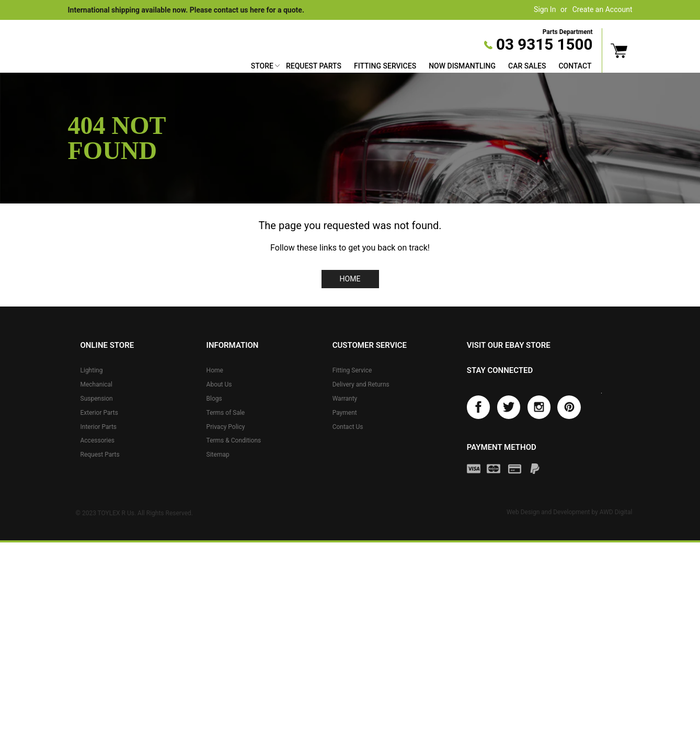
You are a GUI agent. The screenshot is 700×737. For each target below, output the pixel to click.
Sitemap (218, 455)
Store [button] (262, 66)
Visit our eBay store (509, 345)
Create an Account (603, 9)
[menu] (421, 67)
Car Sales (527, 66)
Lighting (92, 370)
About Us (219, 384)
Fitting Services (385, 66)
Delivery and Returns (361, 384)
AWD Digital (616, 512)
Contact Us (348, 427)
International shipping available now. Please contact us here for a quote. (186, 10)
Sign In (545, 9)
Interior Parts (99, 427)
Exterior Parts (99, 413)
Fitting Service (352, 370)
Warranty (345, 399)
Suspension (97, 399)
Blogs (214, 399)
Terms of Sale (226, 413)
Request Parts (314, 66)
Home (350, 279)
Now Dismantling (462, 66)
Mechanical (97, 384)
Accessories (98, 440)
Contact (575, 66)
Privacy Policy (226, 427)
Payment (345, 413)
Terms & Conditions (234, 440)
